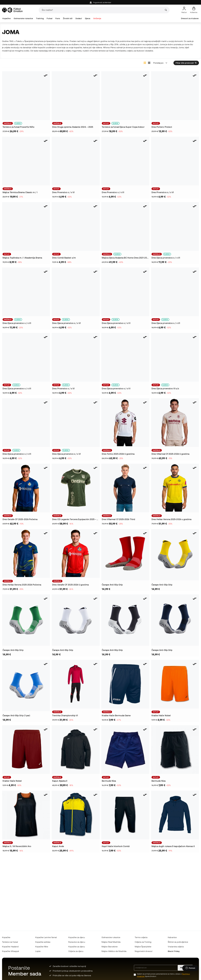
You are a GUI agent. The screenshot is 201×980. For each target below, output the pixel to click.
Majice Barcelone (110, 947)
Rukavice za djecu (77, 942)
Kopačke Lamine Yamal (46, 937)
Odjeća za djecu (76, 951)
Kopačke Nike (42, 947)
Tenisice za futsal (10, 942)
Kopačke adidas (43, 942)
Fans (58, 18)
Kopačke (7, 18)
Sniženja (97, 18)
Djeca (88, 18)
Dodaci (79, 18)
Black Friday (174, 951)
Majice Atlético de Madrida (114, 951)
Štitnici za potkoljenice (178, 942)
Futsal (49, 18)
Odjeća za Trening (143, 942)
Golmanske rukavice (23, 18)
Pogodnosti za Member (101, 3)
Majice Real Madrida (111, 942)
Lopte (38, 951)
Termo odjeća (141, 937)
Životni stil (68, 18)
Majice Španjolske (143, 947)
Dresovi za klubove (190, 18)
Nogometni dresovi (144, 951)
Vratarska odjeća (176, 947)
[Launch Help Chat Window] (190, 968)
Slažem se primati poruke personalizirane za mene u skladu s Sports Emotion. (164, 975)
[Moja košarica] (194, 10)
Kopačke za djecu (77, 937)
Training (40, 18)
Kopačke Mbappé (11, 951)
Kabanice (172, 937)
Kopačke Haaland (10, 947)
